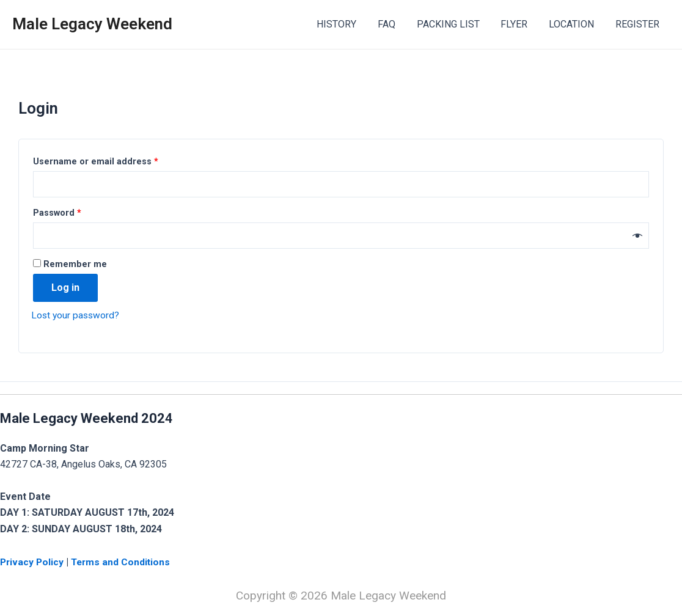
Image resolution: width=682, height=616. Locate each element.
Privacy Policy (34, 562)
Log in (65, 289)
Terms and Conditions (123, 562)
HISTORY (346, 24)
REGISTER (638, 24)
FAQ (394, 24)
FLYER (518, 24)
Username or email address (96, 162)
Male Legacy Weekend (92, 24)
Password (57, 214)
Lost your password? (76, 317)
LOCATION (574, 24)
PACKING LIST (454, 24)
